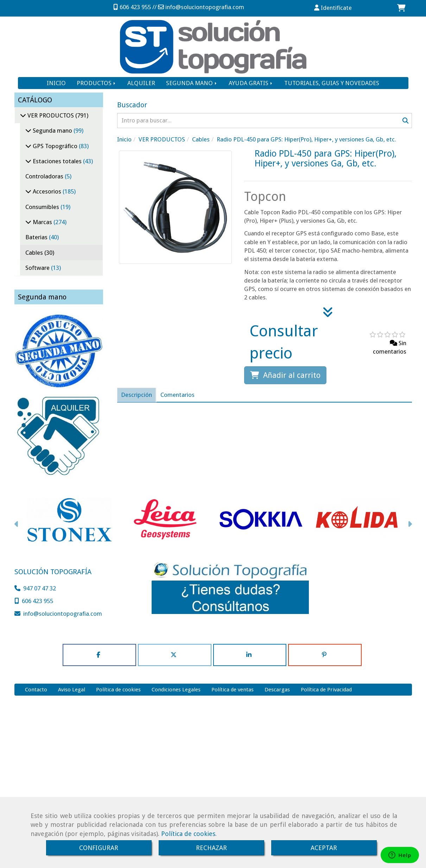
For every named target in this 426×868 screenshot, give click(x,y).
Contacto (36, 690)
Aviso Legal (72, 690)
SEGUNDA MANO (192, 83)
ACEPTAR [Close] (324, 848)
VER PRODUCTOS (51, 115)
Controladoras (45, 176)
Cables (35, 253)
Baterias (37, 237)
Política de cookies (188, 834)
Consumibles (43, 207)
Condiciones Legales (176, 690)
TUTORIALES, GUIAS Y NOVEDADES (332, 83)
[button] (333, 8)
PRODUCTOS (97, 83)
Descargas (277, 690)
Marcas (42, 222)
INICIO (56, 83)
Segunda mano (52, 131)
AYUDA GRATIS (251, 83)
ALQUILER (141, 83)
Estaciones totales (57, 161)
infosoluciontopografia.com (205, 7)
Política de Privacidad (326, 690)
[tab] (136, 395)
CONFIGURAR (99, 848)
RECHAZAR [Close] (211, 848)
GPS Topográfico (55, 146)
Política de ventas (233, 690)
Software (38, 268)
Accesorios (47, 191)
